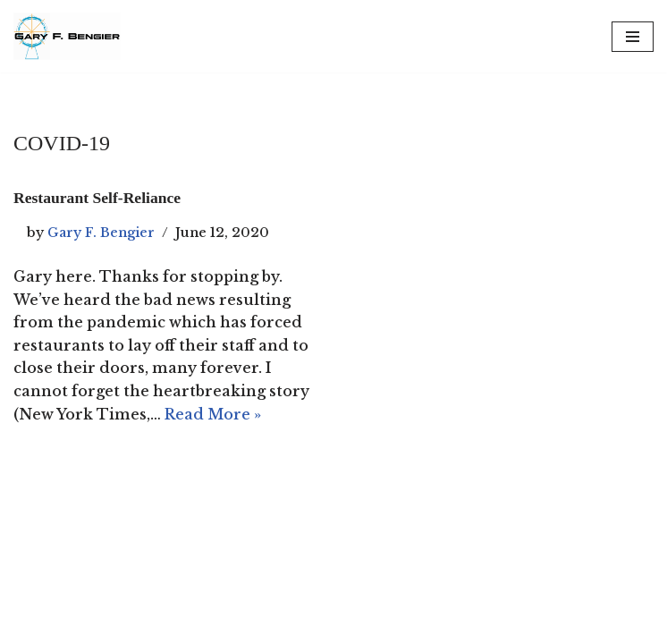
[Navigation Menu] (633, 37)
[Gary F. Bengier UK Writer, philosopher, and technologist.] (67, 36)
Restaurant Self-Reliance (97, 198)
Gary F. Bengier (101, 233)
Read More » (213, 414)
